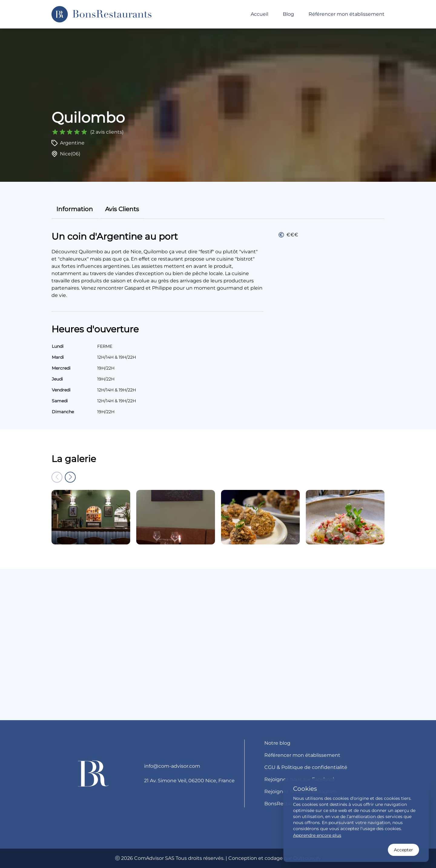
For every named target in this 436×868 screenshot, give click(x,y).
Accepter (403, 850)
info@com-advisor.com (172, 766)
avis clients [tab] (122, 209)
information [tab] (75, 209)
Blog (288, 14)
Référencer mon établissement (347, 14)
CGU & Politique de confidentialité (306, 767)
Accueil (259, 14)
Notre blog (277, 743)
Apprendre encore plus (317, 835)
